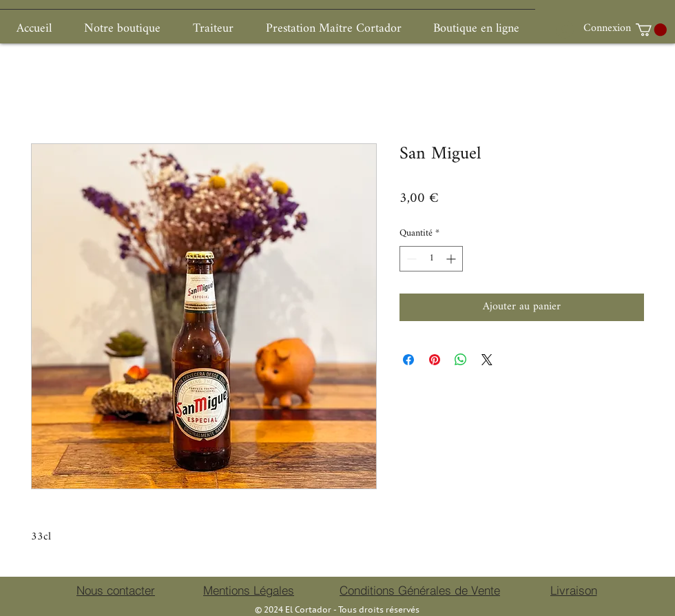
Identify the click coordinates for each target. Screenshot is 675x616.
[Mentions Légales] (249, 591)
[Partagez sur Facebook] (408, 360)
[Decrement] (410, 259)
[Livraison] (573, 591)
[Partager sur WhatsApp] (461, 360)
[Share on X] (487, 360)
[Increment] (452, 259)
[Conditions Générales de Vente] (420, 591)
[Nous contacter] (116, 591)
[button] (651, 30)
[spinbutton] (431, 259)
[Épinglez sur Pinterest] (435, 360)
